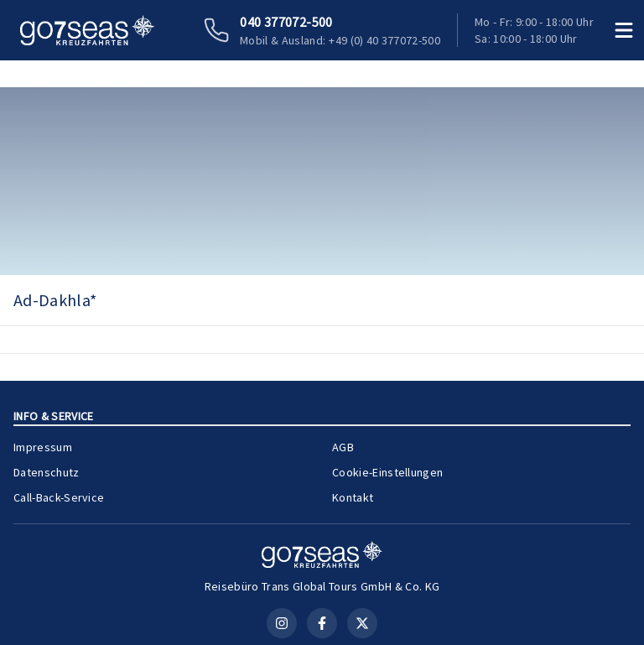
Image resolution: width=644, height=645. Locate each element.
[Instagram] (282, 623)
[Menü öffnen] (624, 30)
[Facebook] (322, 623)
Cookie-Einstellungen (387, 472)
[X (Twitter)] (362, 623)
